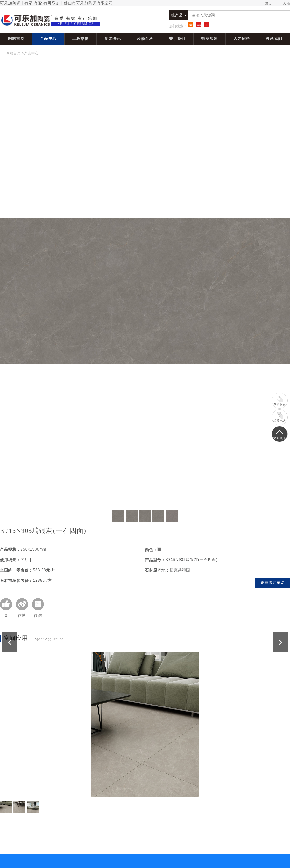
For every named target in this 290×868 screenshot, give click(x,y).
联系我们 (274, 39)
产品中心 (48, 39)
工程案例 (80, 39)
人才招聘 (242, 39)
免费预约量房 (273, 582)
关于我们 (177, 39)
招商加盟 (210, 39)
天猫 (284, 3)
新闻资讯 (113, 39)
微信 (266, 3)
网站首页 (16, 39)
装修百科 (145, 39)
